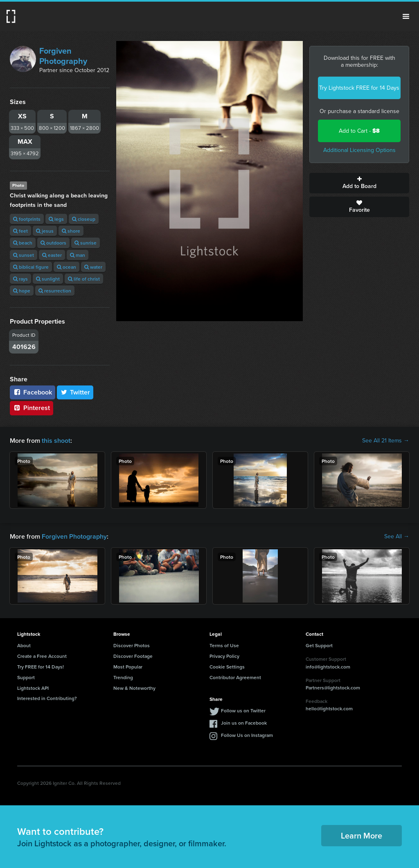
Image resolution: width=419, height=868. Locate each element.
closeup (84, 219)
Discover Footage (133, 656)
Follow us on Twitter (243, 710)
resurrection (55, 291)
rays (20, 279)
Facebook (33, 392)
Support (26, 677)
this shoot (56, 441)
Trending (123, 677)
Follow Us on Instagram (247, 735)
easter (52, 255)
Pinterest (32, 408)
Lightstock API (33, 688)
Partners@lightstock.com (333, 688)
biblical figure (31, 267)
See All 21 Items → (386, 441)
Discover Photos (132, 645)
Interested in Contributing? (47, 698)
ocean (66, 267)
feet (20, 231)
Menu (406, 16)
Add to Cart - (359, 131)
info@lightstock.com (328, 667)
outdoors (53, 243)
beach (23, 243)
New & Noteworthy (134, 688)
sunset (24, 255)
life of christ (84, 279)
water (93, 267)
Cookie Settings (227, 667)
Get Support (319, 645)
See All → (397, 537)
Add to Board (359, 183)
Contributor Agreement (235, 677)
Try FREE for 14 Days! (41, 667)
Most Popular (128, 667)
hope (22, 291)
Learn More (362, 835)
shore (71, 231)
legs (56, 219)
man (78, 255)
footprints (27, 219)
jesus (45, 231)
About (24, 645)
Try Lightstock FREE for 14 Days (359, 88)
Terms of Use (224, 645)
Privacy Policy (224, 656)
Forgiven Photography (63, 56)
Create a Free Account (42, 656)
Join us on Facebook (244, 723)
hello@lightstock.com (329, 708)
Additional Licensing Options (359, 150)
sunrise (86, 243)
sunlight (48, 279)
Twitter (75, 392)
